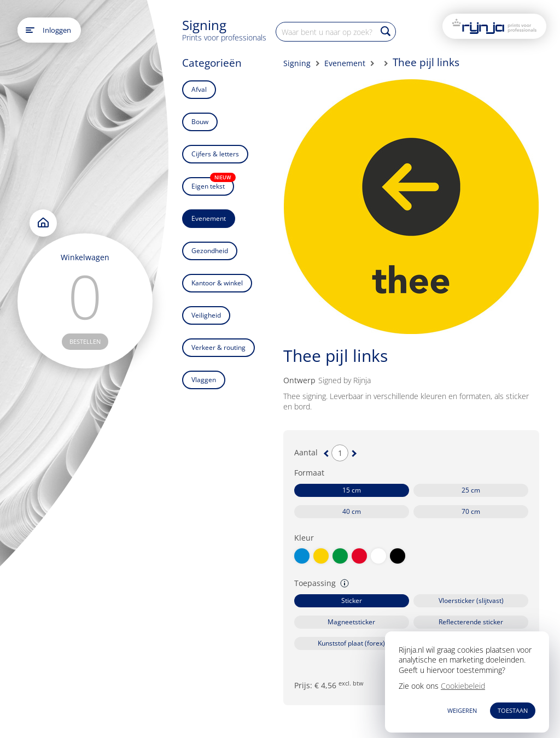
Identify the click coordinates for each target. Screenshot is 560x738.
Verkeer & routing (218, 347)
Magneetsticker (351, 622)
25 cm (471, 490)
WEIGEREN (462, 710)
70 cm (471, 511)
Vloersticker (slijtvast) (471, 601)
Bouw (200, 122)
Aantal (306, 453)
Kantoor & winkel (217, 283)
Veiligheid (206, 315)
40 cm (352, 511)
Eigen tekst (213, 184)
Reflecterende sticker (471, 622)
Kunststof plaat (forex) (351, 643)
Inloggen (57, 30)
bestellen (85, 341)
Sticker (352, 601)
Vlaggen (204, 380)
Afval (199, 89)
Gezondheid (210, 251)
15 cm (352, 490)
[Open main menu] (30, 30)
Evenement (209, 218)
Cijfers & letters (215, 154)
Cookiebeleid (463, 686)
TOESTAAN (513, 710)
